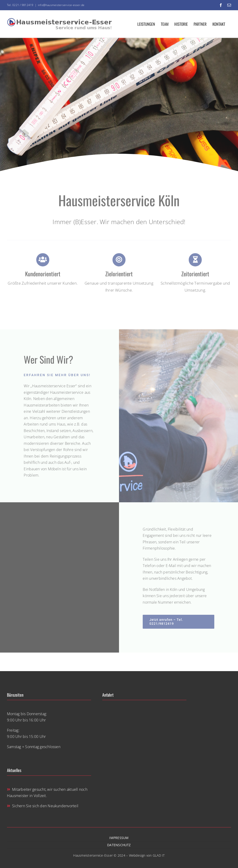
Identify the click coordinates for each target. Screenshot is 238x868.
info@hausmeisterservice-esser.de (61, 5)
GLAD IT (159, 855)
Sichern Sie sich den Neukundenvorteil (43, 806)
